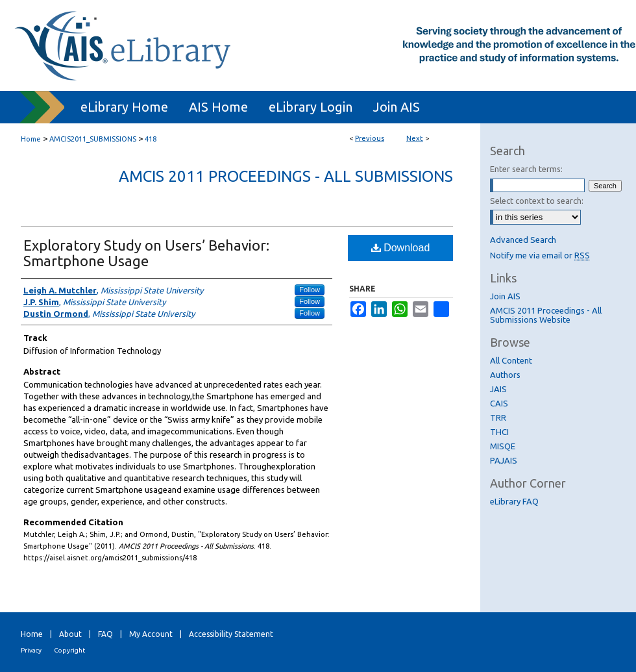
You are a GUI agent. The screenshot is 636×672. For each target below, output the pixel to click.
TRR (498, 417)
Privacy (31, 650)
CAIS (499, 403)
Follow (310, 290)
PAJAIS (504, 460)
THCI (499, 432)
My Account (151, 634)
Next (415, 138)
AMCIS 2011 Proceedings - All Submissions (286, 176)
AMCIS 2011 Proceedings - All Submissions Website (546, 315)
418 (151, 139)
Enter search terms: (526, 169)
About (70, 634)
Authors (505, 375)
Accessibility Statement (231, 634)
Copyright (69, 650)
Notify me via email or (540, 255)
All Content (511, 360)
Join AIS (505, 296)
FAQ (105, 634)
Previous (370, 138)
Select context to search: (537, 201)
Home (31, 139)
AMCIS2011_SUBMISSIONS (93, 139)
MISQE (503, 446)
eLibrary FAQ (514, 501)
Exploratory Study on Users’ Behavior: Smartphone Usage (146, 253)
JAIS (498, 389)
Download (401, 248)
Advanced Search (523, 240)
